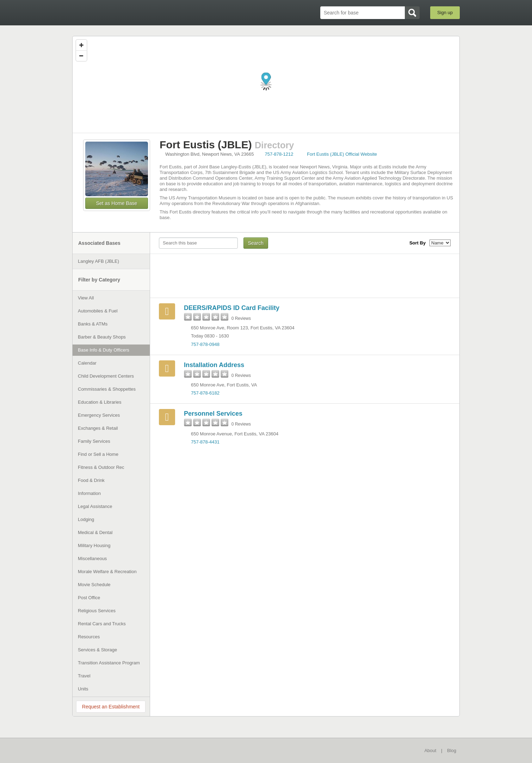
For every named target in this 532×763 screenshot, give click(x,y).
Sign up (445, 13)
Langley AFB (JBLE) (98, 261)
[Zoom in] (81, 45)
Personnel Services (213, 414)
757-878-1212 (279, 154)
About (430, 750)
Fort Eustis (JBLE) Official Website (342, 154)
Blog (452, 750)
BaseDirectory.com (124, 12)
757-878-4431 (205, 442)
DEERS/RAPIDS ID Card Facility (232, 308)
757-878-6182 (205, 393)
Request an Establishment (111, 707)
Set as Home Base (117, 203)
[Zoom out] (81, 56)
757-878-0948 (205, 344)
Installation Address (214, 365)
